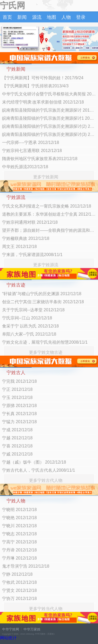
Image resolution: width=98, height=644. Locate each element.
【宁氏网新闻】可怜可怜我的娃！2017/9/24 (43, 78)
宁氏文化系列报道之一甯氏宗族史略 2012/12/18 (47, 206)
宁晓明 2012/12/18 (19, 510)
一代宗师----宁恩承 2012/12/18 (31, 142)
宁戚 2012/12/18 (17, 454)
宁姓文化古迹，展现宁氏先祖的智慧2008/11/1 (45, 342)
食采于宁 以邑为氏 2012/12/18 (30, 326)
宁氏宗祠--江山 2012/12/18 (27, 318)
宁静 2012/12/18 (17, 574)
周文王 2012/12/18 (19, 247)
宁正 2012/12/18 (17, 389)
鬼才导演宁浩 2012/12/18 (26, 566)
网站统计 (8, 638)
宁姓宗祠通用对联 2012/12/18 (30, 222)
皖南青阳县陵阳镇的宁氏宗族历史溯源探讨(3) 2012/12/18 (49, 134)
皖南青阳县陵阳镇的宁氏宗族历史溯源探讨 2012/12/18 (49, 110)
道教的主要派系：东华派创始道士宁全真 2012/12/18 (49, 214)
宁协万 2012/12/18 (19, 599)
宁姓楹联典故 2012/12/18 (26, 238)
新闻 (22, 17)
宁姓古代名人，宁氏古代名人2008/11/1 (39, 470)
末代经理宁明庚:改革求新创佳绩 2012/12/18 (43, 102)
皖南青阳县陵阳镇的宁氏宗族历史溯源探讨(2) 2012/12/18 (49, 126)
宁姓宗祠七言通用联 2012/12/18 (32, 151)
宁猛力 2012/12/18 (19, 422)
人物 (66, 17)
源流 (37, 17)
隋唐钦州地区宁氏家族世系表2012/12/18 (40, 159)
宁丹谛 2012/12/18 (19, 550)
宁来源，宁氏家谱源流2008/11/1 (32, 255)
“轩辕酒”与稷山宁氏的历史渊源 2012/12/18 (42, 294)
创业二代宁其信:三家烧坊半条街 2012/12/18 (43, 302)
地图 (51, 17)
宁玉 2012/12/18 (17, 397)
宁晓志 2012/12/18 (19, 534)
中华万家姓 (32, 629)
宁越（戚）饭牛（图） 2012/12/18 (34, 462)
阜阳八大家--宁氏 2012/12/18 (29, 334)
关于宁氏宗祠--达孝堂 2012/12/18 (33, 310)
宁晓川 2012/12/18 (19, 526)
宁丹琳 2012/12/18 (19, 558)
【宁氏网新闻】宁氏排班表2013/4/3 (35, 86)
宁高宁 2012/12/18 (19, 542)
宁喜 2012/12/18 (17, 446)
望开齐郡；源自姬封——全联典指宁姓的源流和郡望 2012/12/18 (49, 230)
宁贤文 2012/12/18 (19, 590)
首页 (7, 17)
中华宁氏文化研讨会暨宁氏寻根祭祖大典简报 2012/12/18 (49, 94)
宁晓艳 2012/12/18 (19, 518)
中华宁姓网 (11, 629)
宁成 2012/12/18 (17, 430)
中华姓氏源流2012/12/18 (25, 167)
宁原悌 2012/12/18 (19, 406)
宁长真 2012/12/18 (19, 414)
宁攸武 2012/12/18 (19, 582)
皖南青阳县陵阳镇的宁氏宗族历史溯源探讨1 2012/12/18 (49, 118)
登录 (81, 17)
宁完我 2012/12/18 (19, 381)
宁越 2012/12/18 (17, 438)
